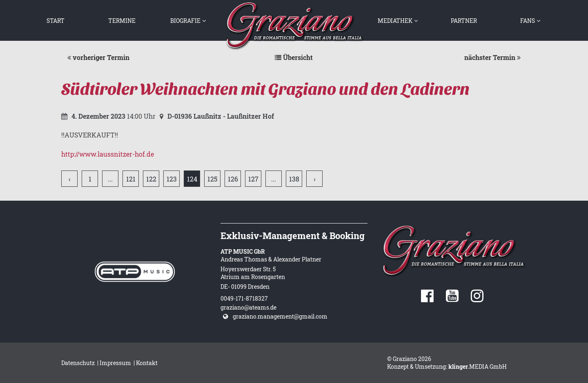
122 (151, 179)
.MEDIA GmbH (478, 366)
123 (172, 179)
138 (294, 179)
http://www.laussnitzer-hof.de (108, 154)
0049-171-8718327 (244, 298)
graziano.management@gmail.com (280, 316)
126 (233, 179)
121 (131, 179)
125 (212, 179)
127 (253, 179)
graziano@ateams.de (248, 307)
